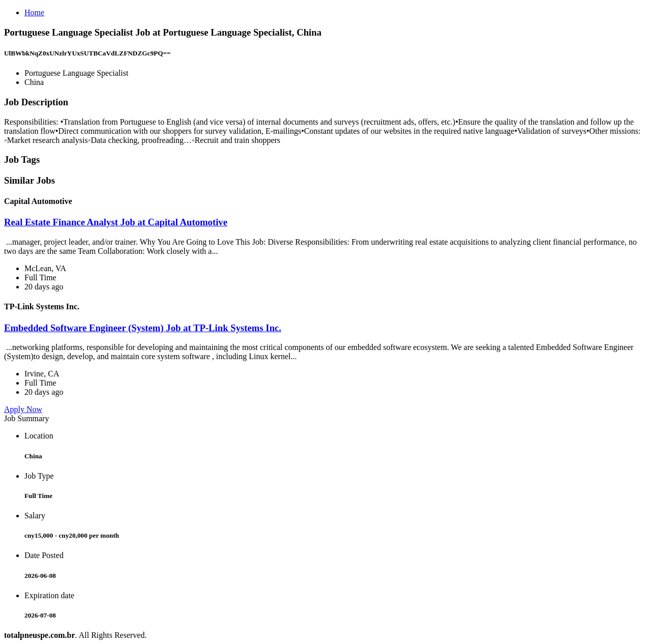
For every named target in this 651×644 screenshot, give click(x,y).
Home (34, 12)
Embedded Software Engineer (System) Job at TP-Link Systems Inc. (143, 328)
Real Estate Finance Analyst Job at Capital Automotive (116, 222)
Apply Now (23, 409)
